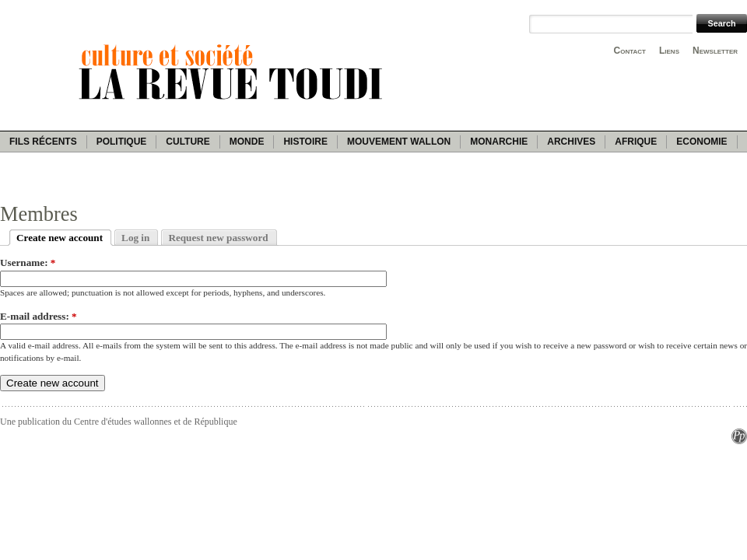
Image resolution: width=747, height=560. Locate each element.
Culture (188, 142)
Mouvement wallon (399, 142)
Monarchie (499, 142)
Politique (122, 142)
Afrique (636, 142)
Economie (701, 142)
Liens (669, 51)
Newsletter (715, 51)
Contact (630, 51)
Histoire (305, 142)
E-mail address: (39, 316)
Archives (571, 142)
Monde (247, 142)
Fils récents (43, 142)
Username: (28, 262)
